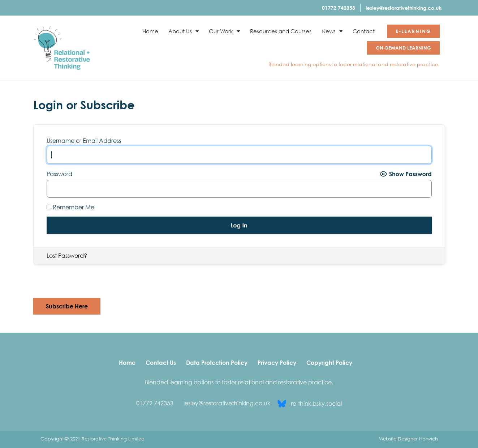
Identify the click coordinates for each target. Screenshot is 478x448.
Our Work (224, 31)
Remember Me (70, 207)
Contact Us (161, 363)
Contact (364, 31)
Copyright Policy (329, 363)
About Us (184, 31)
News (332, 31)
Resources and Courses (281, 31)
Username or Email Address (84, 141)
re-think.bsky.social (316, 404)
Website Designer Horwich (408, 439)
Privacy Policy (277, 363)
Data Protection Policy (217, 363)
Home (150, 31)
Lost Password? (67, 256)
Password (59, 174)
